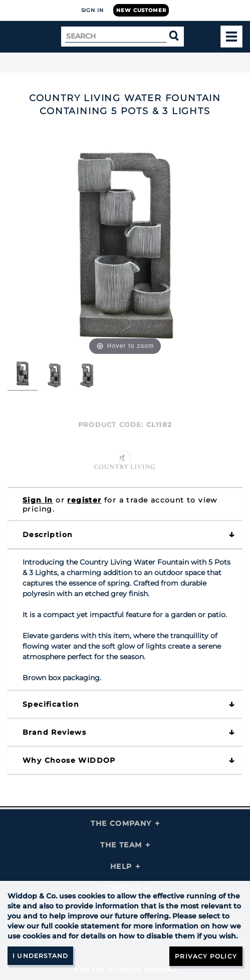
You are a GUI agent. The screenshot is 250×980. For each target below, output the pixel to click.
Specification (51, 704)
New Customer (141, 10)
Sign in (38, 500)
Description (48, 535)
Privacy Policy (206, 956)
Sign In (92, 10)
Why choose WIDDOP (69, 760)
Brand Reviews (54, 732)
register (84, 500)
